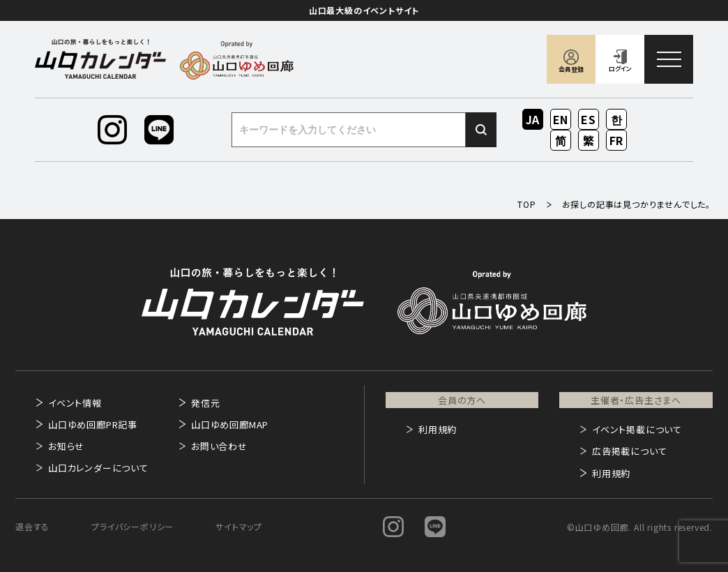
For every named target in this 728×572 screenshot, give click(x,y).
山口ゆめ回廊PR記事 (93, 424)
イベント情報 (75, 403)
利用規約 (438, 429)
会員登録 (571, 69)
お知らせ (66, 446)
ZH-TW (589, 141)
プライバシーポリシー (132, 526)
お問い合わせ (219, 446)
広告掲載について (629, 451)
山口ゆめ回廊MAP (230, 424)
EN (561, 119)
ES (589, 119)
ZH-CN (561, 141)
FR (617, 140)
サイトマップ (239, 526)
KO (616, 119)
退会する (32, 526)
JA (533, 119)
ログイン (620, 69)
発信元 (205, 403)
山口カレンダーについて (98, 468)
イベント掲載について (637, 429)
